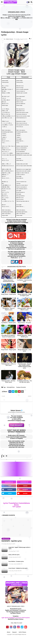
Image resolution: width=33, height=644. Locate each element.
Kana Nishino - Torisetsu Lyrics (16, 561)
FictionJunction (11, 387)
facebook (10, 490)
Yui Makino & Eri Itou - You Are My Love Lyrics (24, 381)
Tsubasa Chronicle (21, 387)
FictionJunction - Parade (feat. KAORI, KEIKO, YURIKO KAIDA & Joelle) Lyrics (25, 366)
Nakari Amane (16, 410)
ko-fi (10, 486)
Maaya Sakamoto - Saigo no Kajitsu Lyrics (25, 295)
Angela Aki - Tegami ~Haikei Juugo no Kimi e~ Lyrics (20, 548)
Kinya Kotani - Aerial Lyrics (9, 294)
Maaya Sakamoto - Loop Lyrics (24, 350)
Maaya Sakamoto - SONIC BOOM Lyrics (24, 336)
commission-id (24, 482)
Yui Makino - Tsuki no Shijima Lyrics (9, 309)
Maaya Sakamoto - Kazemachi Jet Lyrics (9, 281)
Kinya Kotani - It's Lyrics (24, 323)
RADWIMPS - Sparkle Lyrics (12, 541)
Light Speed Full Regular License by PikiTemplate (16, 618)
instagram (25, 490)
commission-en (9, 482)
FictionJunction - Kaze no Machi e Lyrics (24, 309)
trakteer (25, 486)
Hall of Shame (22, 632)
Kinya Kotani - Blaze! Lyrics (9, 350)
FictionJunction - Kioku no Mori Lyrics (9, 364)
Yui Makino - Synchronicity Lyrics (24, 281)
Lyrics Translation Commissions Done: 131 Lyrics (16, 505)
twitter (10, 493)
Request (14, 632)
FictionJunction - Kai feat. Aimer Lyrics (9, 381)
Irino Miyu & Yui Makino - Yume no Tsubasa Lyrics (9, 336)
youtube (25, 493)
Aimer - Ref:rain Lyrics (14, 555)
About (9, 632)
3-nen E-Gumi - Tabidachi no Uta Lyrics (18, 568)
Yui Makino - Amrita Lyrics (9, 323)
